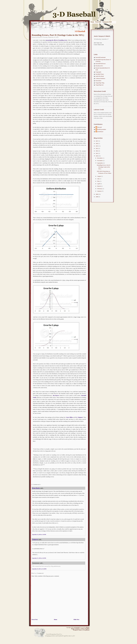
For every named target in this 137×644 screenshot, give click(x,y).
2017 (97, 141)
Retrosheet (98, 81)
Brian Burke (36, 488)
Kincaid (100, 127)
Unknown (35, 540)
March (99, 186)
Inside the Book (100, 76)
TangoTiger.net (100, 85)
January (100, 191)
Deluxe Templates (85, 629)
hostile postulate (102, 129)
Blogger (88, 628)
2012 (97, 151)
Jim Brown (56, 395)
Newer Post (35, 619)
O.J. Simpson (79, 417)
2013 (97, 148)
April (99, 184)
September (100, 163)
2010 (97, 156)
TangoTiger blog (100, 83)
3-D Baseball (80, 31)
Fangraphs (98, 72)
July (99, 179)
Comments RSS (107, 22)
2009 (97, 194)
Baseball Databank (101, 57)
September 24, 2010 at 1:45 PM (39, 534)
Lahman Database (100, 78)
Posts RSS (98, 22)
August (99, 176)
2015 (97, 146)
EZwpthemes (86, 630)
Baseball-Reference (101, 64)
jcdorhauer (100, 132)
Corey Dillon (69, 417)
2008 (97, 197)
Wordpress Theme (77, 630)
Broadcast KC (99, 66)
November (100, 161)
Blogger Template (75, 629)
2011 (97, 153)
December (100, 158)
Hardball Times (100, 74)
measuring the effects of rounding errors (57, 40)
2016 (97, 143)
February (100, 189)
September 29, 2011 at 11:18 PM (39, 569)
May (99, 181)
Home (92, 22)
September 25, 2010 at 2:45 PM (39, 558)
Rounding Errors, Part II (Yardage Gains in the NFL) (58, 35)
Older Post (76, 619)
